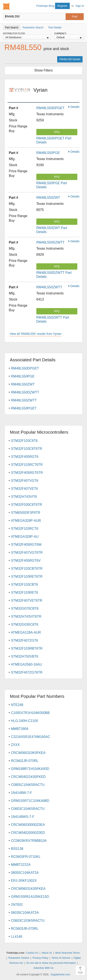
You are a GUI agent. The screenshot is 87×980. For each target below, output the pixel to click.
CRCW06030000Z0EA (28, 825)
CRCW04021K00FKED (28, 777)
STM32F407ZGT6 (24, 640)
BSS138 (17, 849)
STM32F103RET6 (24, 593)
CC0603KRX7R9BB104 (29, 841)
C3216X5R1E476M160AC (31, 737)
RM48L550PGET (24, 408)
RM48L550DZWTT (50, 242)
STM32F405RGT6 (25, 457)
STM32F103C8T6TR (27, 449)
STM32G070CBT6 (25, 609)
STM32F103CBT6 (24, 585)
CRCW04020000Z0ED (28, 833)
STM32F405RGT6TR (27, 473)
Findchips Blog (45, 6)
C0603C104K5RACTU (28, 809)
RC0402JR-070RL (25, 761)
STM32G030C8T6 (25, 624)
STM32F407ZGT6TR (27, 672)
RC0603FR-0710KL (26, 857)
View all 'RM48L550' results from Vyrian (36, 334)
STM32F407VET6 (24, 489)
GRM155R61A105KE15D (30, 897)
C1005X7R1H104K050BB (30, 713)
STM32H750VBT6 (25, 656)
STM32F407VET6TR (27, 601)
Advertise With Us (43, 968)
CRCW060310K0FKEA (28, 753)
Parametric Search (19, 958)
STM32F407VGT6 (25, 481)
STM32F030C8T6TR (27, 505)
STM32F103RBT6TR (27, 648)
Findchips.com (7, 7)
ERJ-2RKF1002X (24, 881)
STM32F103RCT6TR (27, 465)
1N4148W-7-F (21, 793)
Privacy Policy (40, 958)
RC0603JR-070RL (25, 929)
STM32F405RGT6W (26, 545)
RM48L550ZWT (48, 198)
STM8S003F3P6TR (26, 513)
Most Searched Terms (68, 953)
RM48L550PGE (48, 153)
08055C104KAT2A (25, 873)
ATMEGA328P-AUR (26, 521)
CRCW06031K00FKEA (28, 889)
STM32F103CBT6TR (27, 569)
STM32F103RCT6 (25, 529)
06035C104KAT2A (25, 913)
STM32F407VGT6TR (27, 553)
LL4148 (16, 937)
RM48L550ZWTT (49, 287)
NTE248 (17, 705)
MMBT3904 (20, 729)
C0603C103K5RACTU (28, 921)
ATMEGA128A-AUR (26, 632)
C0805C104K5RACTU (28, 785)
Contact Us (32, 953)
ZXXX (15, 745)
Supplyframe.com (60, 975)
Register (62, 6)
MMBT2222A (21, 865)
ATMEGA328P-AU (25, 537)
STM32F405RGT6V (26, 561)
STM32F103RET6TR (27, 577)
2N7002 (17, 905)
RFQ (57, 132)
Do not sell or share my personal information (51, 963)
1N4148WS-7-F (23, 817)
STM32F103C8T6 (24, 441)
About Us (47, 953)
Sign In (80, 6)
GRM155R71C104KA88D (30, 801)
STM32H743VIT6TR (26, 616)
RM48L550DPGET (50, 108)
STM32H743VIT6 (24, 497)
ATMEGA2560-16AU (26, 664)
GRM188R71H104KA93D (30, 769)
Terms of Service (61, 958)
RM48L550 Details (70, 59)
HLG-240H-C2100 (24, 721)
